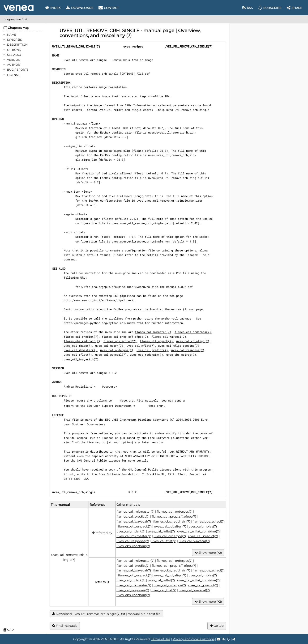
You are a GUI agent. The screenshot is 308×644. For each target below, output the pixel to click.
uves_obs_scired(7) (181, 354)
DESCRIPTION (17, 45)
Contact (109, 8)
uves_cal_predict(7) (152, 350)
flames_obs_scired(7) (120, 341)
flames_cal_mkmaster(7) (153, 332)
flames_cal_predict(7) (81, 337)
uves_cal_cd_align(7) (193, 341)
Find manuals (65, 626)
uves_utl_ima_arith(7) (81, 359)
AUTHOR (14, 65)
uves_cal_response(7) (188, 350)
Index (53, 8)
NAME (12, 35)
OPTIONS (14, 50)
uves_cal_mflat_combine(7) (179, 346)
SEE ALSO (14, 55)
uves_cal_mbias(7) (78, 346)
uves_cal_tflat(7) (78, 354)
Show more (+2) (208, 553)
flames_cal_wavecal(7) (169, 337)
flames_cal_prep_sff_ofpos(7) (125, 337)
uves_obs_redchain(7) (146, 354)
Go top (217, 626)
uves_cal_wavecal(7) (111, 354)
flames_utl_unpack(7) (156, 341)
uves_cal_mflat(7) (141, 346)
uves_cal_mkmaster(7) (80, 350)
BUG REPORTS (18, 70)
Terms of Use (161, 639)
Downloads (80, 8)
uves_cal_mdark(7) (109, 346)
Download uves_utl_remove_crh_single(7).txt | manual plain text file (106, 614)
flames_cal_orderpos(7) (193, 332)
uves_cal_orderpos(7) (117, 350)
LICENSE (13, 75)
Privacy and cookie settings (194, 639)
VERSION (14, 60)
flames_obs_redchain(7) (82, 341)
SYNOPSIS (14, 40)
